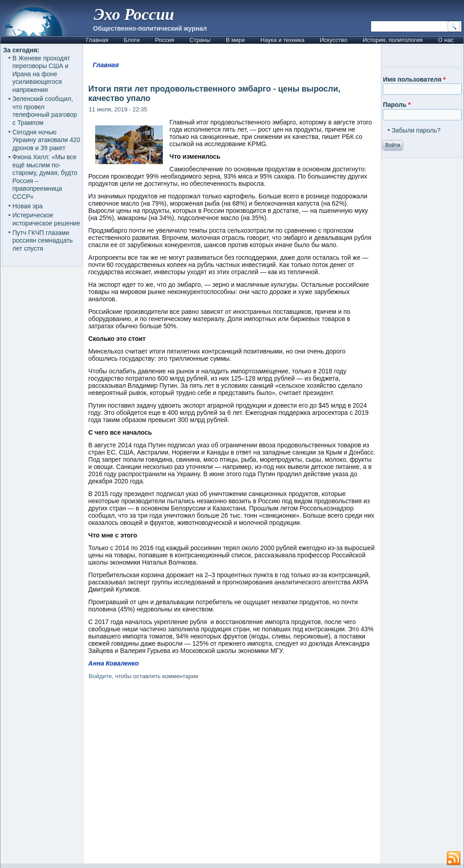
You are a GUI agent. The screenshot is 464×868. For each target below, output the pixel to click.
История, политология (393, 40)
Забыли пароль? (416, 130)
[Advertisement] (232, 773)
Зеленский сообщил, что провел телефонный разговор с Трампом (45, 111)
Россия (165, 40)
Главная (97, 40)
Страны (200, 40)
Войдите (100, 676)
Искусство (333, 40)
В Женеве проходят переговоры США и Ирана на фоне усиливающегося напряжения (41, 74)
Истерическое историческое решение (46, 219)
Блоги (131, 40)
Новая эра (28, 206)
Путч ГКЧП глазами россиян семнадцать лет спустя (43, 241)
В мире (236, 40)
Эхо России (134, 14)
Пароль (397, 105)
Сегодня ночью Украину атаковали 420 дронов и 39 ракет (46, 140)
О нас (446, 40)
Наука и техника (283, 40)
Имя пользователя (414, 79)
